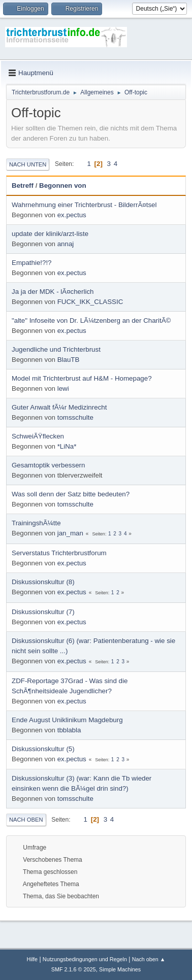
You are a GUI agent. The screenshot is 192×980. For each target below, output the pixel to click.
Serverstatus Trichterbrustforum (59, 553)
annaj (66, 244)
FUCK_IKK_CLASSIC (90, 302)
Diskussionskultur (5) (43, 749)
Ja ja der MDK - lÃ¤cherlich (53, 292)
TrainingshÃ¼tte (36, 523)
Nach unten (28, 164)
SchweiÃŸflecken (38, 436)
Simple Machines (120, 969)
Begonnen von (63, 185)
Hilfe (32, 959)
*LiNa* (67, 446)
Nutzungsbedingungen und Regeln (85, 959)
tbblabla (69, 730)
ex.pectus (72, 215)
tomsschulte (75, 417)
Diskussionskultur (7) (43, 612)
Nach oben (26, 820)
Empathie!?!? (32, 263)
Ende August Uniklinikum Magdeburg (67, 720)
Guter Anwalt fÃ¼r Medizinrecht (59, 407)
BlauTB (69, 360)
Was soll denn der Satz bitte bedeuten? (71, 494)
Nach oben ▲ (149, 959)
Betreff (23, 185)
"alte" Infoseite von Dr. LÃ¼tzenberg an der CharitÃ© (91, 320)
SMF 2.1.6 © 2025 (74, 969)
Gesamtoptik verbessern (48, 465)
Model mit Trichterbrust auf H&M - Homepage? (82, 378)
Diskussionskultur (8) (43, 582)
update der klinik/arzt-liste (50, 234)
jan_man (70, 533)
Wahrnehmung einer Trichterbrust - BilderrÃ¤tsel (84, 205)
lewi (63, 388)
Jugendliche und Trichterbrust (56, 349)
